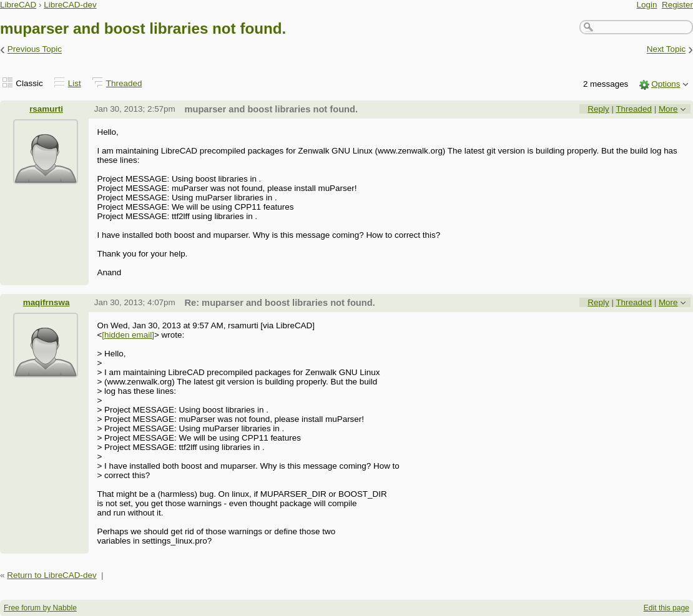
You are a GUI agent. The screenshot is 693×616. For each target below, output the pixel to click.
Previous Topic (35, 50)
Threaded (124, 83)
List (75, 83)
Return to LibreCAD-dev (52, 575)
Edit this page (666, 608)
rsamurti (46, 109)
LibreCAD (18, 5)
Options (666, 84)
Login (647, 5)
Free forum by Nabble (40, 608)
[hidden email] (128, 335)
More (668, 109)
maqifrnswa (47, 302)
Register (677, 5)
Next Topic (666, 50)
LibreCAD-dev (70, 5)
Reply (598, 109)
